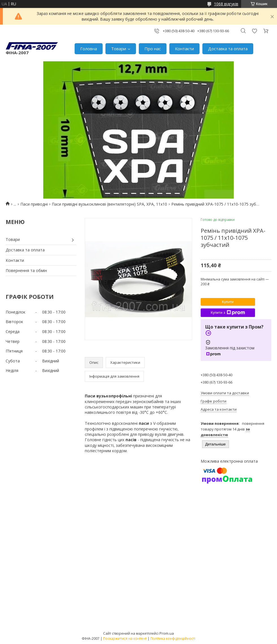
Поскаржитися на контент (125, 638)
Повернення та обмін (26, 270)
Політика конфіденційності (173, 638)
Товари (119, 49)
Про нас (153, 49)
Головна (89, 49)
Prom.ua (167, 633)
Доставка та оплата (228, 49)
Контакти (184, 49)
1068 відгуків (226, 4)
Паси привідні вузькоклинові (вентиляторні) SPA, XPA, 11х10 (109, 204)
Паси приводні (34, 204)
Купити (228, 302)
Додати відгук (254, 31)
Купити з (228, 313)
